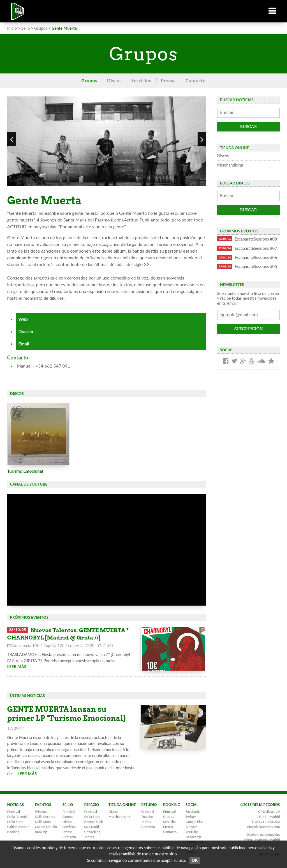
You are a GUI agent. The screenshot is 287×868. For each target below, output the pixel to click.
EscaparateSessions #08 (247, 239)
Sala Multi (92, 827)
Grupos (41, 28)
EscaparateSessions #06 (247, 257)
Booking (13, 832)
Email (24, 344)
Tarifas (89, 837)
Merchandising (230, 165)
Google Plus (194, 822)
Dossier (26, 331)
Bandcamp (193, 837)
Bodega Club (94, 822)
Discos (114, 80)
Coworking (92, 832)
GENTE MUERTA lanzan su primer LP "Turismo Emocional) (67, 714)
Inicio (12, 28)
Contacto (196, 80)
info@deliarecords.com (263, 827)
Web (23, 319)
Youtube (192, 832)
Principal (14, 812)
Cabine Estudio (18, 827)
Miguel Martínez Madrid (262, 840)
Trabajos (147, 817)
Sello (26, 28)
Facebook (193, 812)
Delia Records (17, 817)
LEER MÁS (17, 667)
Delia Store (15, 822)
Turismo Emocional (25, 471)
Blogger (191, 827)
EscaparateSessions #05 (247, 266)
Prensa (168, 80)
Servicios (141, 80)
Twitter (191, 817)
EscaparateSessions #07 (247, 248)
